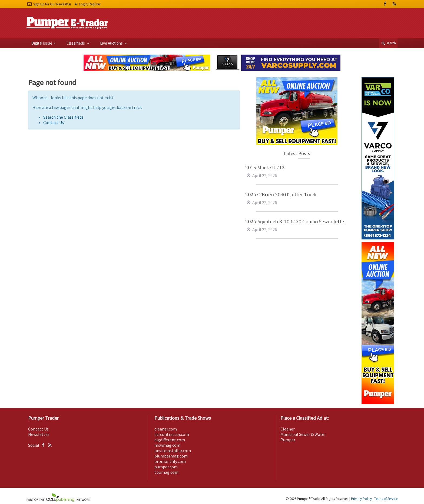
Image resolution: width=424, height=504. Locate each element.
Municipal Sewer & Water (303, 434)
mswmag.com (167, 445)
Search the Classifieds (63, 117)
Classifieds (76, 43)
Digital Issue (42, 43)
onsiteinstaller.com (173, 450)
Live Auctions (112, 43)
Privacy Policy (361, 499)
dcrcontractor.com (172, 434)
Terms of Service (386, 499)
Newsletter (39, 434)
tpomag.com (166, 472)
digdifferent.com (170, 440)
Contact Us (54, 122)
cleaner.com (166, 429)
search (388, 43)
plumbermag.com (171, 456)
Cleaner (288, 429)
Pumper (288, 440)
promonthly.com (170, 461)
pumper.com (166, 467)
